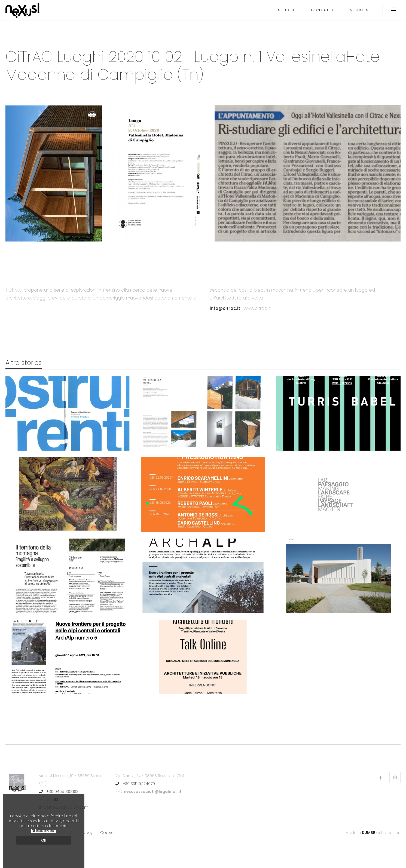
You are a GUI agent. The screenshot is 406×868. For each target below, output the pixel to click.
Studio (286, 10)
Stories (359, 10)
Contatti (322, 10)
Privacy (86, 832)
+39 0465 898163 (59, 791)
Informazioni (44, 831)
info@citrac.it (225, 308)
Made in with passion (373, 832)
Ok (44, 840)
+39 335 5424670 (135, 784)
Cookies (108, 832)
